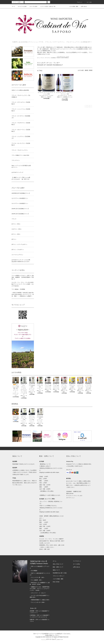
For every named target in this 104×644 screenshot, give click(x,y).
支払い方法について (58, 564)
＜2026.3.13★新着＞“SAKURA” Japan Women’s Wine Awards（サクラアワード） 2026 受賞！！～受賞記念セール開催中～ (23, 294)
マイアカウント (77, 561)
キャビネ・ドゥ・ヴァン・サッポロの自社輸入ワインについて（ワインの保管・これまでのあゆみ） (23, 284)
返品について (56, 570)
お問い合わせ (83, 6)
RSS (54, 582)
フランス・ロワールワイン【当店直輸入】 (49, 58)
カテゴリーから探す (21, 6)
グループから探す (32, 6)
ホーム (14, 6)
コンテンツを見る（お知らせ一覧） (47, 6)
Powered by (52, 640)
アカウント (79, 2)
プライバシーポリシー (59, 576)
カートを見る (76, 564)
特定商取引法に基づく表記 (60, 573)
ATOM (58, 582)
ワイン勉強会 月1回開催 (18, 289)
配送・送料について (58, 567)
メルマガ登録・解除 (73, 6)
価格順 (86, 70)
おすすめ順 (81, 70)
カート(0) (88, 2)
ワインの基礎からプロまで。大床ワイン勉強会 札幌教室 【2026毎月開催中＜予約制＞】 (23, 277)
